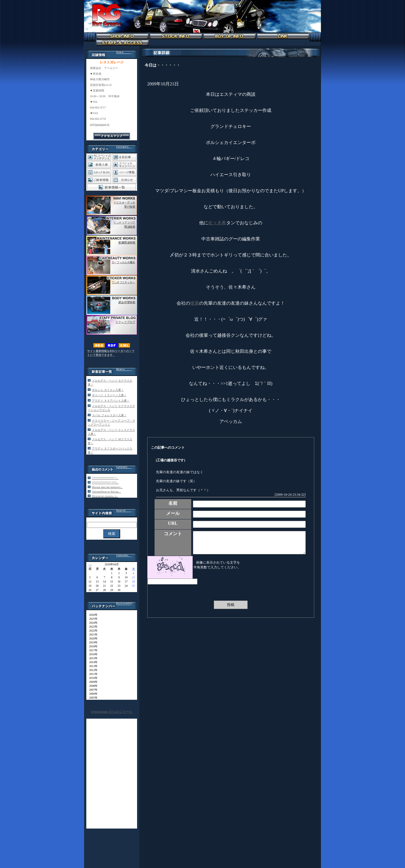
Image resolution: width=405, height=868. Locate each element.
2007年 (92, 690)
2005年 (92, 698)
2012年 (92, 670)
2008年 (92, 686)
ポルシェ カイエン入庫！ (108, 390)
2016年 (92, 654)
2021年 (92, 635)
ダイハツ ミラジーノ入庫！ (109, 395)
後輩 (195, 303)
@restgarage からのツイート (112, 712)
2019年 (92, 642)
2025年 (92, 619)
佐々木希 (217, 223)
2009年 (92, 682)
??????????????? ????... (105, 483)
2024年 (92, 623)
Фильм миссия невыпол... (107, 487)
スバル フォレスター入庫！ (109, 415)
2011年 (92, 674)
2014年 (92, 662)
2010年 (92, 678)
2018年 (92, 646)
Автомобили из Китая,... (106, 492)
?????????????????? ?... (105, 478)
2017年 (92, 650)
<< (90, 565)
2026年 (92, 615)
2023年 (92, 627)
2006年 (92, 694)
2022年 (92, 631)
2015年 (92, 658)
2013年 (92, 666)
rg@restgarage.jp (100, 124)
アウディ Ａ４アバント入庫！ (111, 401)
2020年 (92, 638)
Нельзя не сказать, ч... (105, 496)
